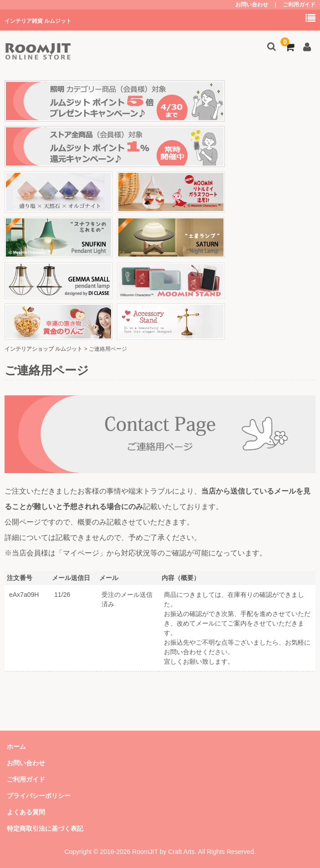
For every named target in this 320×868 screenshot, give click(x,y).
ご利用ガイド (299, 5)
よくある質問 (26, 812)
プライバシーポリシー (39, 796)
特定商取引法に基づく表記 (45, 828)
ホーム (16, 747)
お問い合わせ (252, 5)
